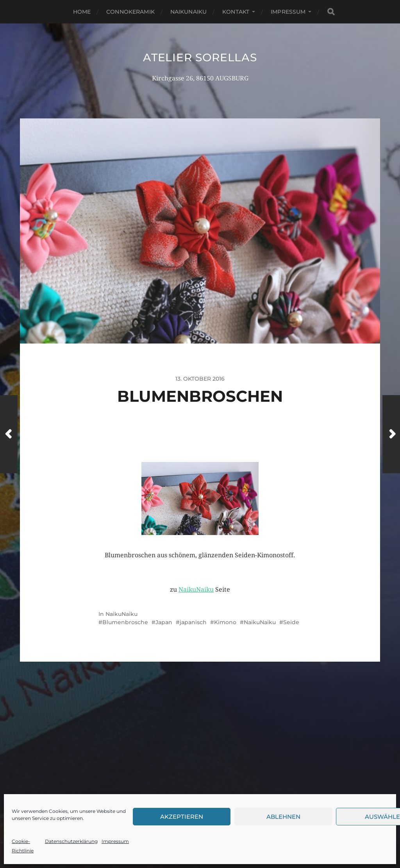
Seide (291, 622)
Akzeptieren (182, 817)
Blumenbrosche (125, 622)
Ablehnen (283, 817)
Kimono (225, 622)
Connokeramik (130, 12)
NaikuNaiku (188, 12)
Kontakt (236, 12)
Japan (164, 622)
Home (82, 12)
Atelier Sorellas (200, 57)
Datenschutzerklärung (71, 841)
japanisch (193, 622)
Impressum (115, 841)
